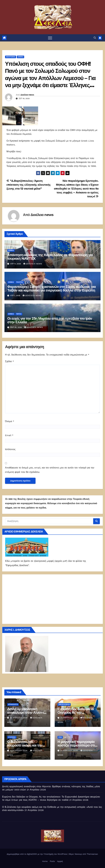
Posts (52, 861)
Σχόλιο (9, 361)
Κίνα (60, 737)
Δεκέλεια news (27, 95)
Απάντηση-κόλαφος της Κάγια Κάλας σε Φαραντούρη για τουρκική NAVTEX (50, 257)
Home (45, 861)
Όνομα (10, 421)
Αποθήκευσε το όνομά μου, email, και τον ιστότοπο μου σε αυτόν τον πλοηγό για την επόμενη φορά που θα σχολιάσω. (50, 470)
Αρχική (60, 861)
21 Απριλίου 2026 (19, 718)
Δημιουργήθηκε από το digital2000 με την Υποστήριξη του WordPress (37, 854)
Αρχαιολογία (13, 704)
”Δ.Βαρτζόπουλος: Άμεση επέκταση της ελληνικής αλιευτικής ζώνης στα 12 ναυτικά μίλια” (29, 185)
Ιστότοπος (10, 449)
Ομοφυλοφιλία (64, 704)
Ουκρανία (12, 737)
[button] (95, 38)
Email (9, 435)
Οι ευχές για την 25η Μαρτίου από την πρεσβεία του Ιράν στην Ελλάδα (50, 320)
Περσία (19, 314)
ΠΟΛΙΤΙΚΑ (20, 282)
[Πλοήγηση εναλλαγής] (50, 38)
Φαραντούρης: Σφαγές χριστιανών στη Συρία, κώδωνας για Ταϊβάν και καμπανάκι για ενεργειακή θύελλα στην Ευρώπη (51, 288)
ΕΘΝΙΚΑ (20, 57)
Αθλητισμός (11, 57)
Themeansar (92, 854)
